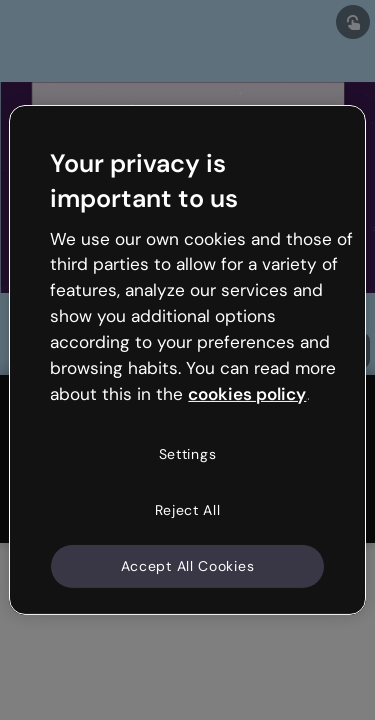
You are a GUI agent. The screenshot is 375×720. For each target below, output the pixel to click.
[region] (187, 360)
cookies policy (247, 393)
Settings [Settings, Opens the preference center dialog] (188, 454)
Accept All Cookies (188, 565)
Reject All (188, 510)
